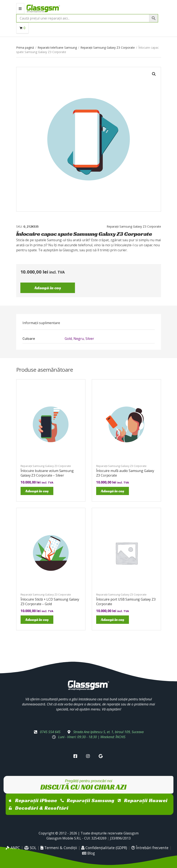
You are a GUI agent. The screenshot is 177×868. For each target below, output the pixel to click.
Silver (90, 339)
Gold (68, 339)
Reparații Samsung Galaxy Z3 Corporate (108, 48)
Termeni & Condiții (59, 848)
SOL (30, 848)
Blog (88, 853)
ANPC (13, 848)
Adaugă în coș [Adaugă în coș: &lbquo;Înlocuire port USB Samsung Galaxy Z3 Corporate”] (113, 620)
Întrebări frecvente (150, 848)
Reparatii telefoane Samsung (57, 48)
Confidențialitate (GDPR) (104, 848)
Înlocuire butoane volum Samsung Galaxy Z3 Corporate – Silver (47, 473)
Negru (79, 339)
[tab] (41, 323)
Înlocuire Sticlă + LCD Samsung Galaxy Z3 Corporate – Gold (50, 602)
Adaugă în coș (48, 288)
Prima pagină (25, 48)
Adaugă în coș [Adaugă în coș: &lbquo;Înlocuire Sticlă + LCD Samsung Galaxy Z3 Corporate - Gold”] (37, 620)
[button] (154, 74)
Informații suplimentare (41, 323)
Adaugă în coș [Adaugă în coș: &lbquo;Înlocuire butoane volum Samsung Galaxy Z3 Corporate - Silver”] (37, 491)
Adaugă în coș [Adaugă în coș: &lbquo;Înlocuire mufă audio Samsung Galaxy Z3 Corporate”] (113, 491)
